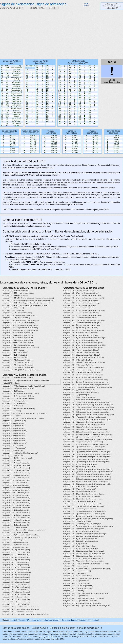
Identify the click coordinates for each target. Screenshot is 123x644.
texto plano (37, 620)
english (86, 5)
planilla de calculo (51, 620)
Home (86, 3)
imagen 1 (84, 620)
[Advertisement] (23, 34)
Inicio (14, 620)
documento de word (69, 620)
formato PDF (24, 620)
